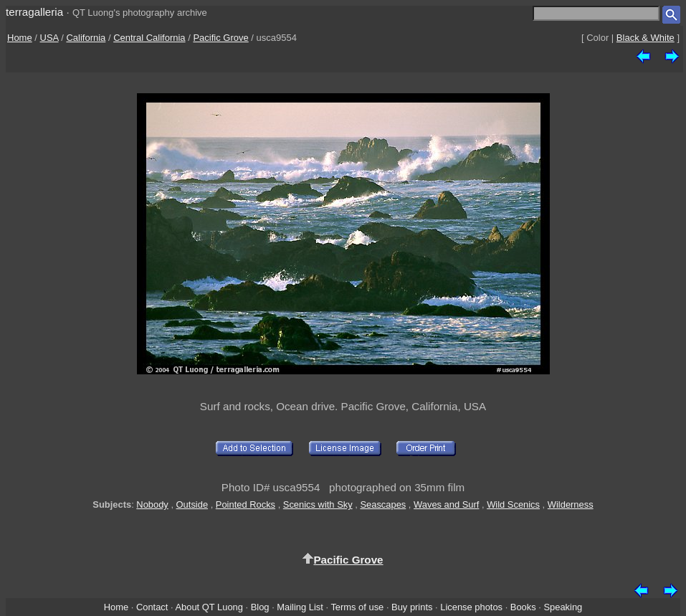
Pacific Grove (220, 38)
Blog (260, 607)
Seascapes (383, 504)
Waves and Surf (446, 504)
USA (49, 38)
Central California (149, 38)
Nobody (152, 504)
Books (523, 607)
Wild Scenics (513, 504)
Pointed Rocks (246, 504)
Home (20, 38)
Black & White (645, 38)
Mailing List (300, 607)
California (86, 38)
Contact (152, 607)
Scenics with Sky (318, 504)
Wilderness (571, 504)
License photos (471, 607)
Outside (192, 504)
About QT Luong (209, 607)
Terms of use (357, 607)
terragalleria (34, 12)
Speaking (563, 607)
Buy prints (412, 607)
